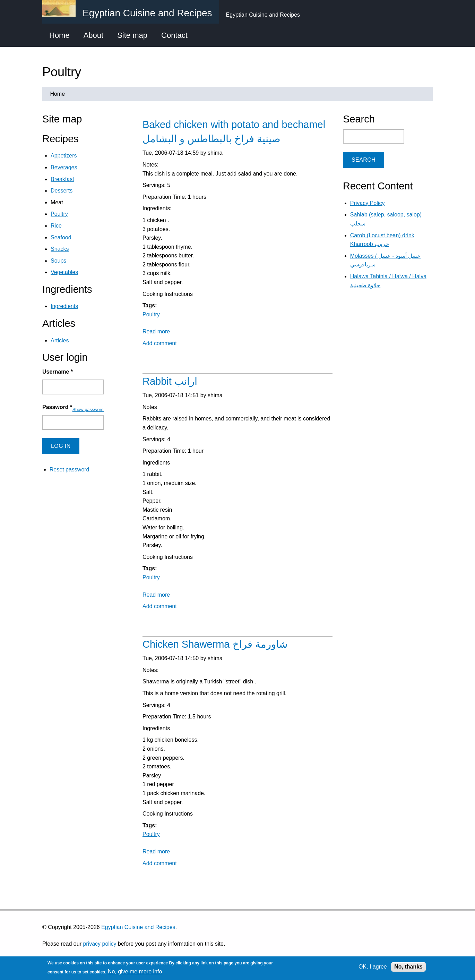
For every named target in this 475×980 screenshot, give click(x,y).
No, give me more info (135, 972)
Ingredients (64, 306)
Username (58, 372)
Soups (58, 261)
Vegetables (64, 272)
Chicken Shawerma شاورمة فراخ (215, 644)
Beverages (64, 167)
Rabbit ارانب (170, 381)
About (94, 35)
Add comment (160, 343)
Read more (156, 331)
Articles (60, 340)
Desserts (62, 191)
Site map (132, 35)
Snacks (60, 249)
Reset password (70, 470)
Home (59, 35)
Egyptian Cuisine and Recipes (138, 927)
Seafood (61, 237)
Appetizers (64, 156)
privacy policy (100, 944)
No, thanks (408, 967)
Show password (88, 410)
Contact (174, 35)
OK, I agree (373, 967)
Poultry (151, 314)
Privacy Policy (368, 203)
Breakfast (62, 179)
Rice (56, 226)
